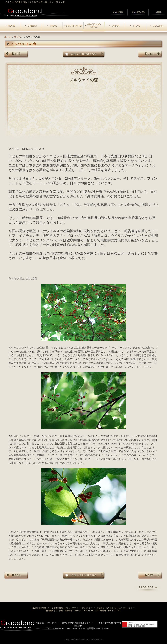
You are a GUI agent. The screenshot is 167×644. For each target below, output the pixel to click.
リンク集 (59, 611)
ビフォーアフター (72, 608)
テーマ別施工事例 (55, 608)
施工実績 (42, 608)
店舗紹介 (100, 608)
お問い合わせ (100, 611)
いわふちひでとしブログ (124, 608)
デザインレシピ (88, 608)
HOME (34, 608)
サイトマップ (113, 611)
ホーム (8, 37)
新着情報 (69, 611)
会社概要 (50, 611)
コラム (17, 37)
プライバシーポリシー (83, 611)
